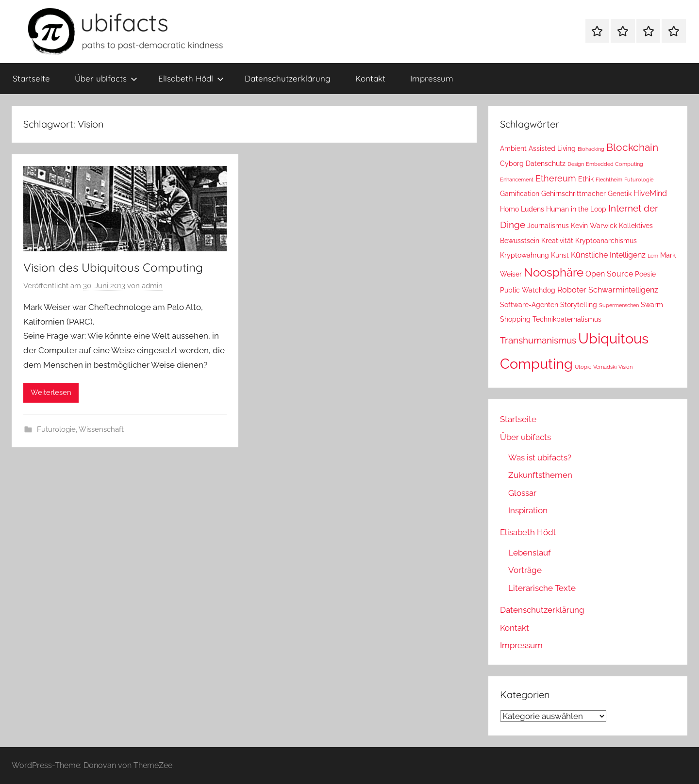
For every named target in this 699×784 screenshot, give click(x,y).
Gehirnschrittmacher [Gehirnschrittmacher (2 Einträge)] (574, 194)
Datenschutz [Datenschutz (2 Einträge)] (546, 163)
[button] (21, 763)
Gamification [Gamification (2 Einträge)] (520, 194)
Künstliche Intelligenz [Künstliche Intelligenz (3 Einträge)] (608, 255)
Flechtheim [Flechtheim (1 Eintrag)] (609, 180)
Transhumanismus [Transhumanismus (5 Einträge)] (538, 340)
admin (152, 286)
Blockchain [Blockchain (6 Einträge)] (632, 147)
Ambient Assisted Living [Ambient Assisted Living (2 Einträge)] (538, 148)
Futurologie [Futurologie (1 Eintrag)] (639, 180)
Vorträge (525, 570)
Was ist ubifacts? (540, 457)
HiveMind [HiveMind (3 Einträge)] (650, 193)
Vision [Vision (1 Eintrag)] (625, 367)
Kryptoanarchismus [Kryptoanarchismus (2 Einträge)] (606, 241)
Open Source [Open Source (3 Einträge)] (609, 274)
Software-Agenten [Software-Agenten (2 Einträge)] (529, 305)
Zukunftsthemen (540, 475)
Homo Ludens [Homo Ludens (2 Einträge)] (522, 209)
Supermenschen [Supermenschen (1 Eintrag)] (619, 305)
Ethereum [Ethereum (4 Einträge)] (556, 178)
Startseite (31, 78)
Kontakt (370, 78)
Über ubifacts (106, 78)
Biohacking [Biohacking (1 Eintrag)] (591, 149)
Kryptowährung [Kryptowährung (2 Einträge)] (524, 255)
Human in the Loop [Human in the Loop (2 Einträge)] (576, 209)
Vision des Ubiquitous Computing (113, 267)
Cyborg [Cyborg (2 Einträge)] (512, 163)
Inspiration (528, 510)
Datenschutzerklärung (288, 78)
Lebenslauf (530, 553)
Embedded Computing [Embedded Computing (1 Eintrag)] (615, 164)
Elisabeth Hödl (191, 78)
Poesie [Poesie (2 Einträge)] (645, 274)
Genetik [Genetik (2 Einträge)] (620, 194)
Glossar (522, 493)
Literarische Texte (542, 588)
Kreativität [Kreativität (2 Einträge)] (557, 241)
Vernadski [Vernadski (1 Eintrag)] (605, 367)
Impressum (432, 78)
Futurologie (56, 429)
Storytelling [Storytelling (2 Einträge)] (579, 305)
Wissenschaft (101, 429)
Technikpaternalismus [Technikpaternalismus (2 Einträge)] (567, 319)
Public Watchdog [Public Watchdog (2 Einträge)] (528, 290)
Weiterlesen (51, 392)
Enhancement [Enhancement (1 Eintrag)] (517, 180)
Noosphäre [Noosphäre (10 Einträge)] (554, 272)
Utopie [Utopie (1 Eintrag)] (583, 367)
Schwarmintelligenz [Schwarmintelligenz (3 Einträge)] (623, 290)
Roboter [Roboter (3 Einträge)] (572, 290)
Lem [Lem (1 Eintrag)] (653, 256)
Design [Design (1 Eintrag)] (576, 164)
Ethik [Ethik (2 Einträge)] (586, 179)
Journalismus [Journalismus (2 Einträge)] (548, 226)
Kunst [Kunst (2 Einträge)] (560, 255)
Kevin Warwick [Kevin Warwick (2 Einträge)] (594, 226)
